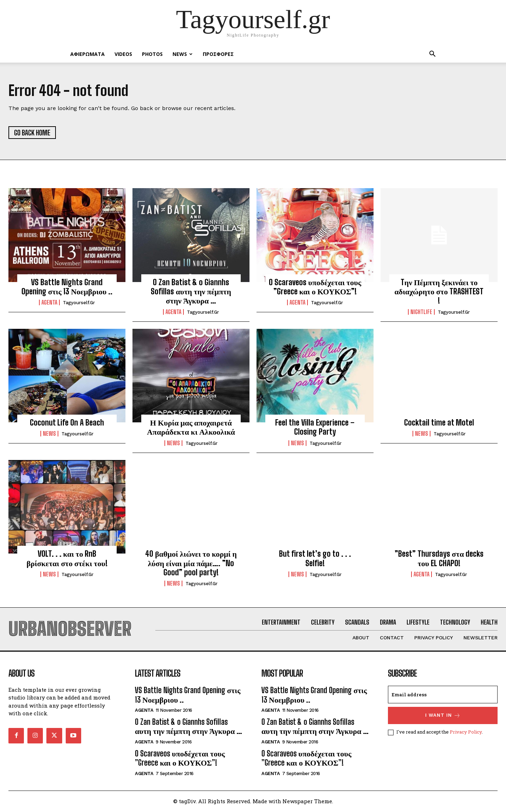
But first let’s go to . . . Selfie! (315, 559)
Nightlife (421, 312)
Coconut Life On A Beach (67, 423)
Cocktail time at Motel (439, 423)
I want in (443, 717)
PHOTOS (152, 54)
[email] (443, 696)
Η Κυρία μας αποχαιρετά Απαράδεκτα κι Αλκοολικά (191, 427)
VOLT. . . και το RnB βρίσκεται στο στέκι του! (67, 559)
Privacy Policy (466, 733)
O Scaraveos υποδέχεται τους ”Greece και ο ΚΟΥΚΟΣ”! (315, 287)
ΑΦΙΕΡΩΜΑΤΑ (87, 54)
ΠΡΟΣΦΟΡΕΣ (218, 54)
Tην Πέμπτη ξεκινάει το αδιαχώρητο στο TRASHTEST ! (439, 292)
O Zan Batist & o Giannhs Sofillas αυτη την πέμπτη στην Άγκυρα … (191, 292)
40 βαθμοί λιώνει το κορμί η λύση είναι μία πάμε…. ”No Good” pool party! (191, 564)
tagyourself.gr (79, 303)
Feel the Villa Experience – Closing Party (315, 427)
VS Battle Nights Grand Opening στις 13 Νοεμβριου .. (67, 287)
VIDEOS (123, 54)
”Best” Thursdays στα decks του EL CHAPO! (439, 559)
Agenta (49, 303)
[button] (432, 55)
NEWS (183, 54)
